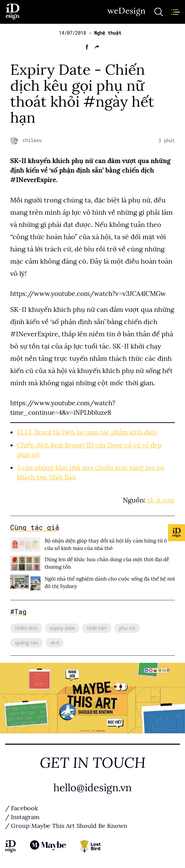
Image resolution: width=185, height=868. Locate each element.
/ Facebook (22, 808)
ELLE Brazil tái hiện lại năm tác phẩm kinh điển (87, 432)
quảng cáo (27, 643)
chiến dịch (26, 628)
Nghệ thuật (108, 33)
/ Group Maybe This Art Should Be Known (66, 826)
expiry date (62, 628)
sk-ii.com (161, 500)
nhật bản (97, 628)
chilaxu (32, 140)
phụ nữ (127, 628)
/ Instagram (22, 817)
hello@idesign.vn (92, 788)
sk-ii (55, 643)
